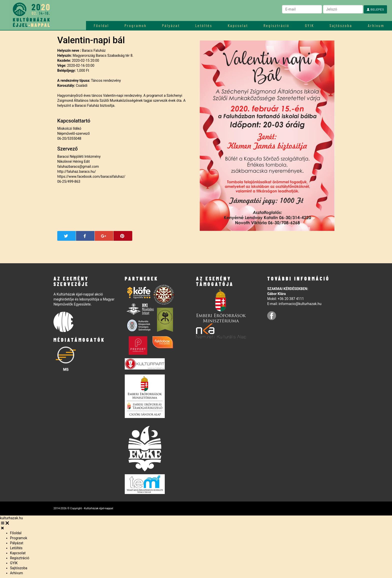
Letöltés (204, 25)
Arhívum (376, 25)
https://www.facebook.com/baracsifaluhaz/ (91, 176)
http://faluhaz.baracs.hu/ (77, 171)
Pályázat (171, 25)
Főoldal (101, 25)
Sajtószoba (341, 25)
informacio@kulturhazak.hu (300, 304)
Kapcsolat (238, 25)
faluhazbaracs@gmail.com (78, 166)
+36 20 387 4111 (291, 299)
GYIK (309, 25)
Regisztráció (276, 25)
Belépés (375, 9)
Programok (135, 25)
